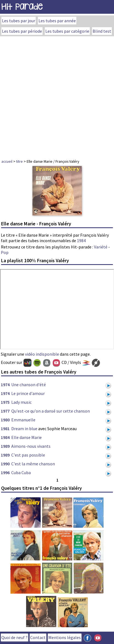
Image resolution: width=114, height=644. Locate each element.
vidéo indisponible (42, 354)
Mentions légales (65, 637)
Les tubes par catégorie (67, 31)
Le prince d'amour (28, 393)
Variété (101, 247)
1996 (5, 472)
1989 (5, 446)
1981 (5, 429)
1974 (5, 385)
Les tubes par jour (19, 21)
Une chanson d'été (29, 385)
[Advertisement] (57, 96)
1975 (5, 402)
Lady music (21, 402)
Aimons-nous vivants (31, 446)
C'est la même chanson (33, 464)
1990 (5, 464)
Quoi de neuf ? (14, 637)
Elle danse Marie (27, 437)
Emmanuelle (23, 420)
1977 (5, 411)
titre (20, 161)
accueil (7, 161)
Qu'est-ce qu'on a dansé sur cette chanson (51, 411)
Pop (5, 252)
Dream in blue (24, 429)
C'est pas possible (28, 455)
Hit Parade (22, 7)
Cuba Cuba (21, 472)
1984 (81, 241)
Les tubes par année (57, 21)
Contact (38, 637)
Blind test (102, 31)
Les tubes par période (22, 31)
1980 (5, 420)
